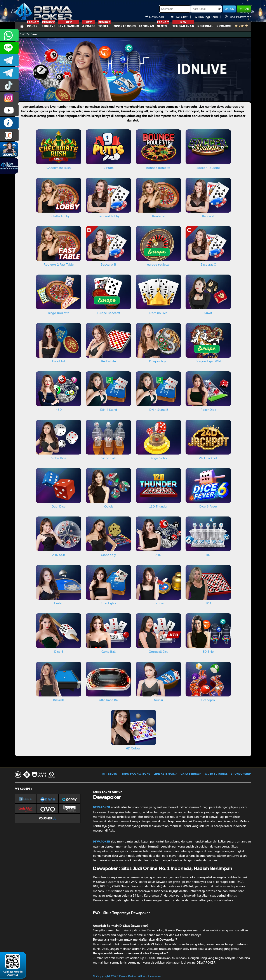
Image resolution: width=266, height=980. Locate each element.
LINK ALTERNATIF (165, 774)
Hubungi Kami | (210, 17)
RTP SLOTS (110, 774)
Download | (158, 17)
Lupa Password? (238, 17)
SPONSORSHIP (241, 774)
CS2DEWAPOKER (9, 48)
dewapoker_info (9, 73)
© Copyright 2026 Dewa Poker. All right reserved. (128, 976)
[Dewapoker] (45, 11)
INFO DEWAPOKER (9, 123)
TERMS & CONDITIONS (135, 774)
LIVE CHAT (9, 135)
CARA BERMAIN (191, 774)
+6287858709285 (9, 35)
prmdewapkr (9, 85)
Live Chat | (183, 17)
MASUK (229, 9)
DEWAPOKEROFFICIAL (9, 110)
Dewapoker (102, 807)
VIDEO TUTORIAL (216, 774)
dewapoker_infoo (9, 60)
